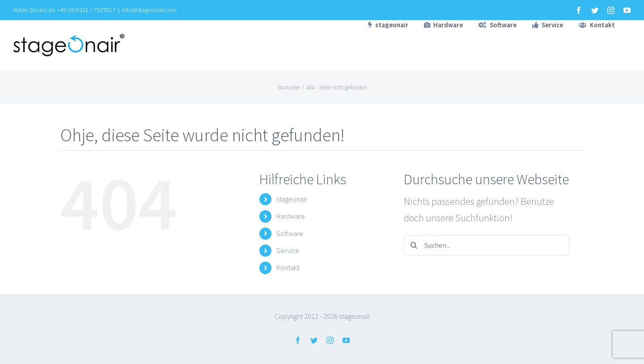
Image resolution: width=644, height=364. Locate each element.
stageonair (292, 199)
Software (290, 233)
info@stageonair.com (149, 10)
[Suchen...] (487, 245)
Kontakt (288, 267)
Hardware (291, 216)
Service (288, 250)
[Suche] (414, 245)
